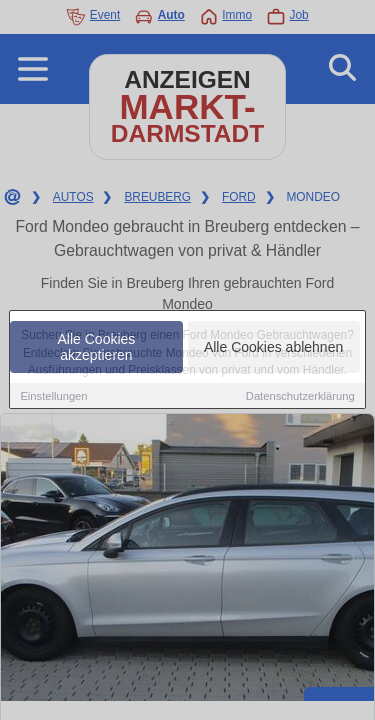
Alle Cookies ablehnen (273, 348)
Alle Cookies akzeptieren (97, 348)
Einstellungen (53, 397)
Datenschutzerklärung (300, 397)
